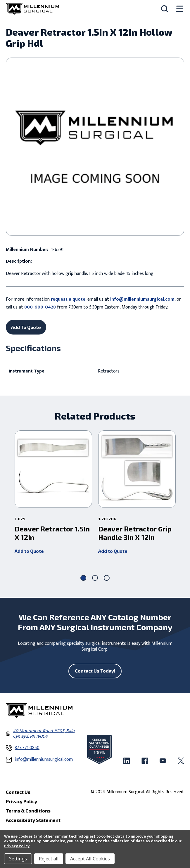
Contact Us (18, 792)
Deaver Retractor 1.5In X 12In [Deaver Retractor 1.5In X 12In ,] (52, 533)
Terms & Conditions (28, 811)
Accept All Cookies (90, 859)
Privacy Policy (17, 846)
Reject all (49, 859)
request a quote (68, 299)
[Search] (165, 9)
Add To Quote (26, 327)
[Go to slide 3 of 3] (107, 578)
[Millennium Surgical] (32, 9)
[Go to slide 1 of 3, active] (83, 578)
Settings (18, 859)
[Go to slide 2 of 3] (95, 578)
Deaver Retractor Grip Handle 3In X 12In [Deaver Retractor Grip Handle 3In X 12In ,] (135, 533)
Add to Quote (29, 551)
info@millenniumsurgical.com (142, 299)
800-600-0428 (40, 307)
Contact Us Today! (95, 671)
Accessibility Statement (33, 820)
